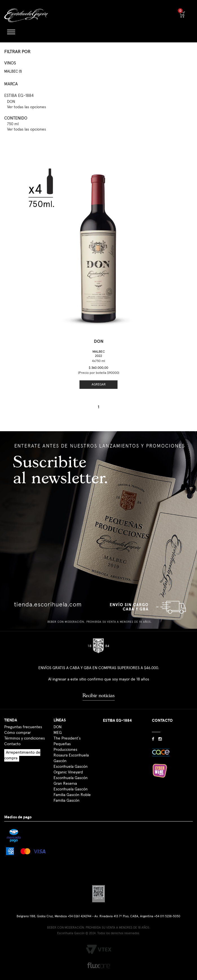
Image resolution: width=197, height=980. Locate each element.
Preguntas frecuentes (23, 727)
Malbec (99, 354)
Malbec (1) (13, 72)
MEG (58, 733)
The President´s (67, 738)
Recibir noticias (99, 695)
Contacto (12, 744)
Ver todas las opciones (26, 107)
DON (57, 727)
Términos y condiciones (25, 738)
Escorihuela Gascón (71, 789)
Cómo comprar (17, 733)
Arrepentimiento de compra (22, 755)
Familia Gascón (67, 801)
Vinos (10, 63)
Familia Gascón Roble (72, 795)
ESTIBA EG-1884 (19, 96)
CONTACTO (162, 720)
